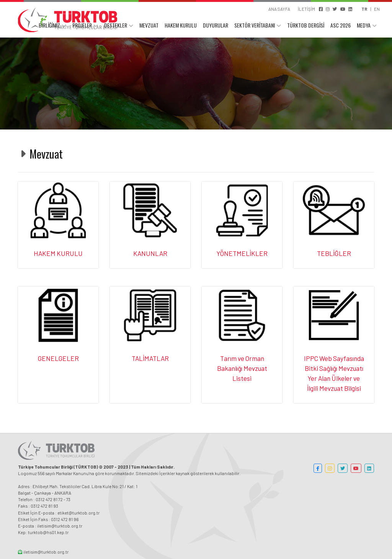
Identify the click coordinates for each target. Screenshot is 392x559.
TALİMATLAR (150, 358)
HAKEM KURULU (181, 26)
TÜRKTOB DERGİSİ (306, 26)
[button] (318, 468)
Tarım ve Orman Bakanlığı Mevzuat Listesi (242, 368)
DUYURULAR (216, 26)
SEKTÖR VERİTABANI (255, 26)
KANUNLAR (150, 253)
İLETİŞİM (306, 9)
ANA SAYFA (279, 9)
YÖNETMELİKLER (242, 253)
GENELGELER (58, 358)
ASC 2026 (341, 26)
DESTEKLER (116, 26)
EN (377, 9)
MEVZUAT (149, 26)
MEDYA (364, 26)
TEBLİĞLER (334, 253)
